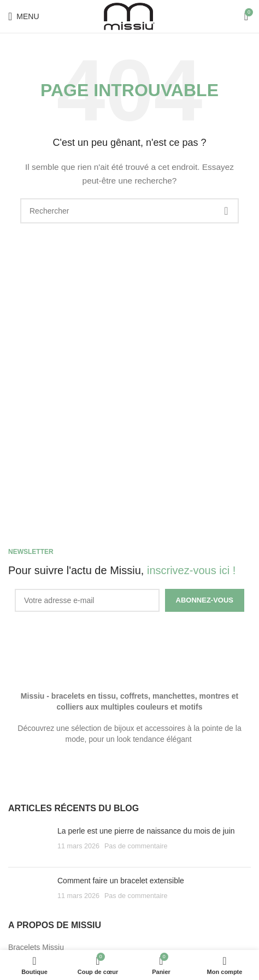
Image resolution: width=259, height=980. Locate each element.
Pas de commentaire (136, 846)
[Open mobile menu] (24, 16)
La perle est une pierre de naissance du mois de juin (146, 831)
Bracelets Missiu (36, 947)
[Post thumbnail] (29, 842)
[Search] (129, 211)
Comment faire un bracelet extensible (121, 881)
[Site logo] (129, 16)
